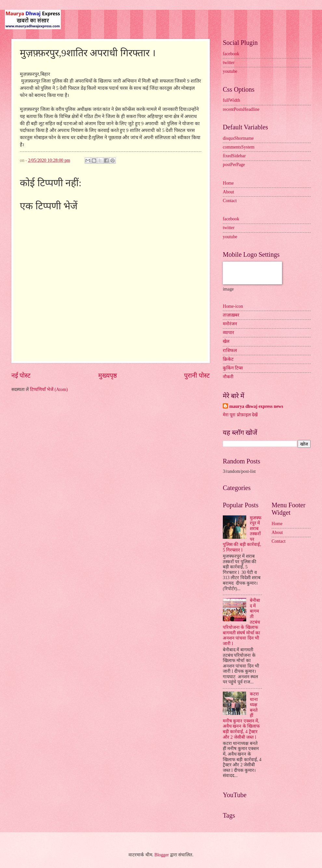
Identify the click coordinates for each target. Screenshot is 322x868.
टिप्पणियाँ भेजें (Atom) (49, 389)
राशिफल (230, 350)
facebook (231, 54)
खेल (226, 341)
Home (228, 183)
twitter (229, 63)
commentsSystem (239, 147)
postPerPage (234, 165)
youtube (230, 71)
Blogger (162, 855)
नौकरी (228, 377)
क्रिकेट (228, 359)
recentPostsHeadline (241, 109)
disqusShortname (238, 138)
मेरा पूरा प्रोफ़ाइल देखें (240, 415)
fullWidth (231, 100)
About (228, 192)
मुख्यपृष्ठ (107, 376)
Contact (230, 201)
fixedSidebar (234, 156)
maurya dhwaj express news (256, 406)
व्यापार (228, 333)
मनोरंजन (230, 324)
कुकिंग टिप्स (233, 368)
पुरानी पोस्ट (197, 376)
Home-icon (233, 306)
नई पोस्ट (21, 376)
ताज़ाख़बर (231, 315)
